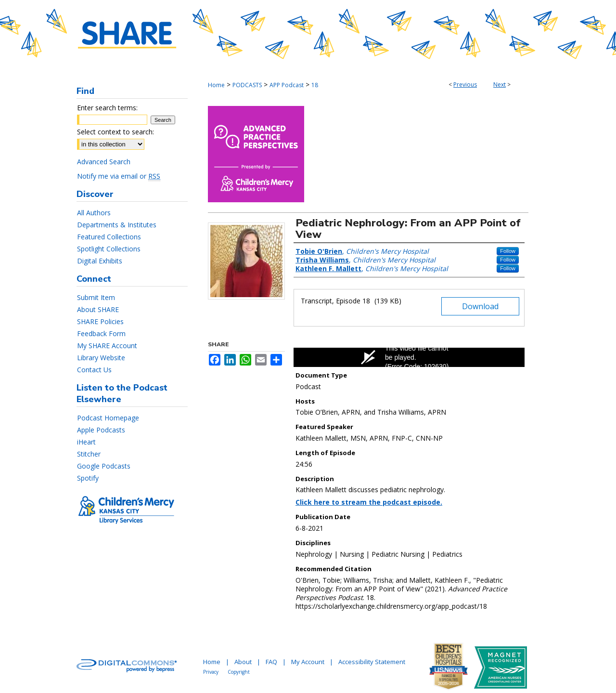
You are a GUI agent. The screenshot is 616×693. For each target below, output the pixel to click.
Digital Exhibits (100, 261)
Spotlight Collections (109, 249)
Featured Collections (109, 237)
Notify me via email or (119, 176)
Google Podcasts (104, 466)
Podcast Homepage (108, 418)
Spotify (88, 478)
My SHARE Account (107, 346)
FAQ (271, 662)
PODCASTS (247, 85)
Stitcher (89, 454)
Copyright (239, 672)
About (243, 662)
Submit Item (96, 297)
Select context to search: (115, 132)
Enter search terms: (107, 108)
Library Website (101, 358)
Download (480, 306)
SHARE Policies (100, 321)
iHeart (86, 442)
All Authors (94, 213)
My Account (308, 662)
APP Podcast (287, 85)
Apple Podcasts (101, 430)
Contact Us (94, 370)
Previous (465, 85)
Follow (508, 251)
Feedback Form (101, 333)
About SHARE (98, 309)
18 (315, 85)
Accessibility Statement (372, 662)
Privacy (211, 672)
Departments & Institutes (117, 225)
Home (216, 85)
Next (500, 85)
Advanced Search (104, 162)
